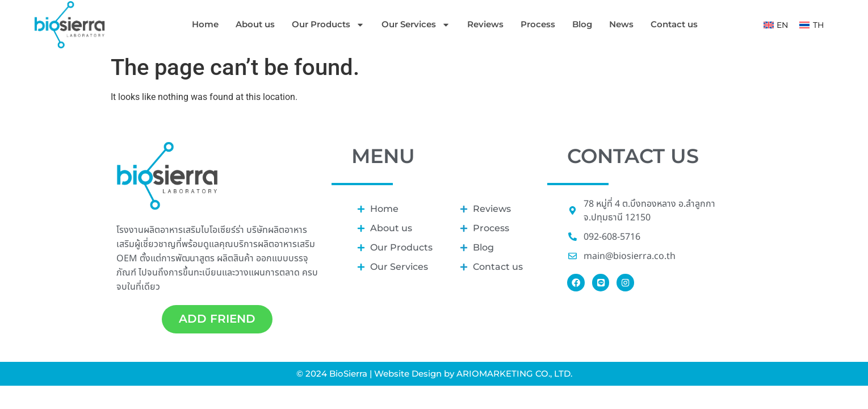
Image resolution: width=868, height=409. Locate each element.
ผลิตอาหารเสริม (286, 244)
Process (538, 24)
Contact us (674, 24)
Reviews (485, 24)
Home (205, 24)
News (621, 24)
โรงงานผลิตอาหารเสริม (159, 229)
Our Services (416, 25)
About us (255, 24)
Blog (582, 24)
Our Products (328, 25)
